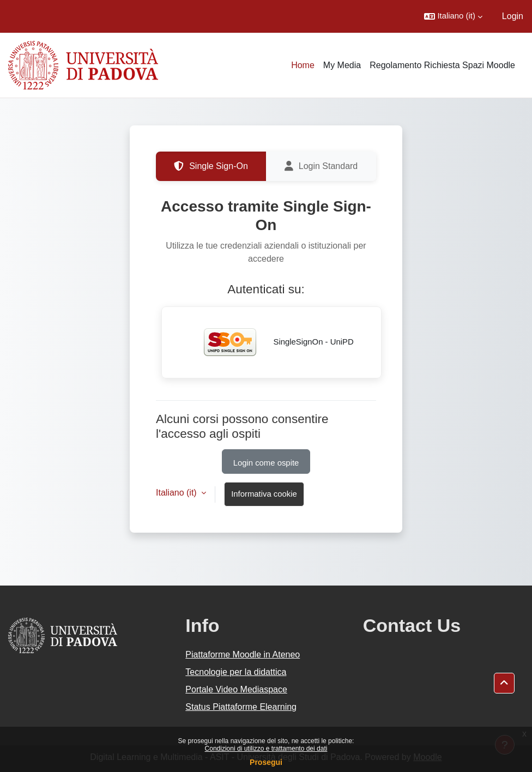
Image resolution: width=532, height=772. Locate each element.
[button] (453, 16)
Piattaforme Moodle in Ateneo (243, 655)
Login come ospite (266, 463)
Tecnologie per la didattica (236, 672)
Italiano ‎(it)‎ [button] (177, 493)
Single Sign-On (211, 166)
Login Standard (321, 166)
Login (513, 16)
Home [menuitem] (303, 65)
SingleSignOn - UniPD (271, 342)
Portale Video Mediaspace (236, 689)
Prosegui (266, 762)
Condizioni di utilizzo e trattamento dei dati (266, 749)
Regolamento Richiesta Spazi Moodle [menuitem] (442, 65)
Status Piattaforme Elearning (241, 707)
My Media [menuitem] (342, 65)
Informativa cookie (264, 494)
